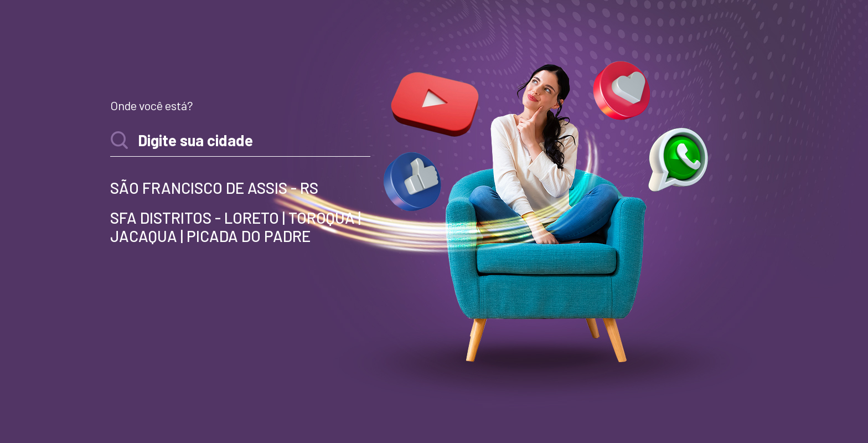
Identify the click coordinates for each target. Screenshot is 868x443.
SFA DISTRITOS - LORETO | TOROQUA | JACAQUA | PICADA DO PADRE (236, 227)
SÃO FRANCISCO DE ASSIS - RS (214, 188)
